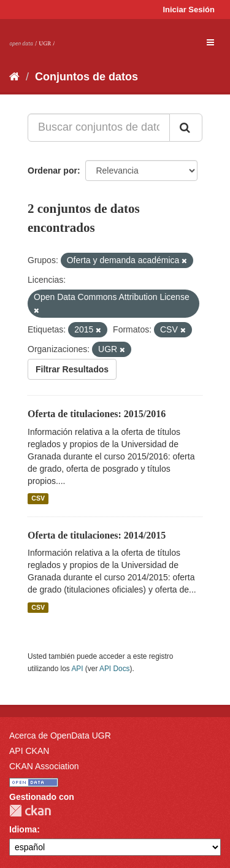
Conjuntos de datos (86, 77)
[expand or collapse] (210, 42)
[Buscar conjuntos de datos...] (99, 128)
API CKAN (29, 751)
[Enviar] (186, 128)
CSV (38, 499)
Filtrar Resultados (72, 369)
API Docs (115, 669)
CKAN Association (44, 766)
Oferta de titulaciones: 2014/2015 (97, 535)
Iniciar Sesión (189, 10)
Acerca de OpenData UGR (60, 735)
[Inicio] (14, 77)
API (77, 669)
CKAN (30, 811)
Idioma (23, 829)
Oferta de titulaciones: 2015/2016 (97, 414)
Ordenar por (52, 171)
